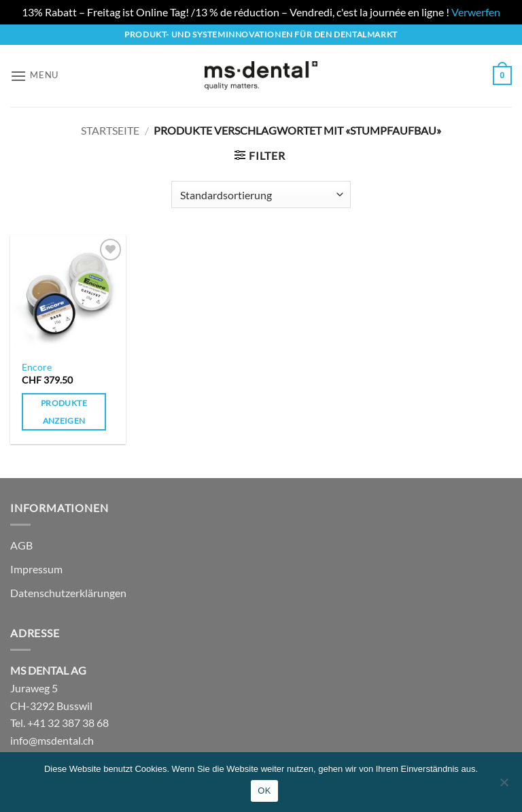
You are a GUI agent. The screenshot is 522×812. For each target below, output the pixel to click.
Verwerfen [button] (476, 12)
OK (264, 791)
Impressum (36, 569)
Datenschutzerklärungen (68, 593)
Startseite (110, 130)
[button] (34, 76)
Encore (37, 367)
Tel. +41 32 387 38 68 (59, 723)
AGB (21, 545)
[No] (504, 786)
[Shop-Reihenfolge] (261, 194)
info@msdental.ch (52, 740)
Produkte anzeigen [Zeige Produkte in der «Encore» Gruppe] (64, 411)
